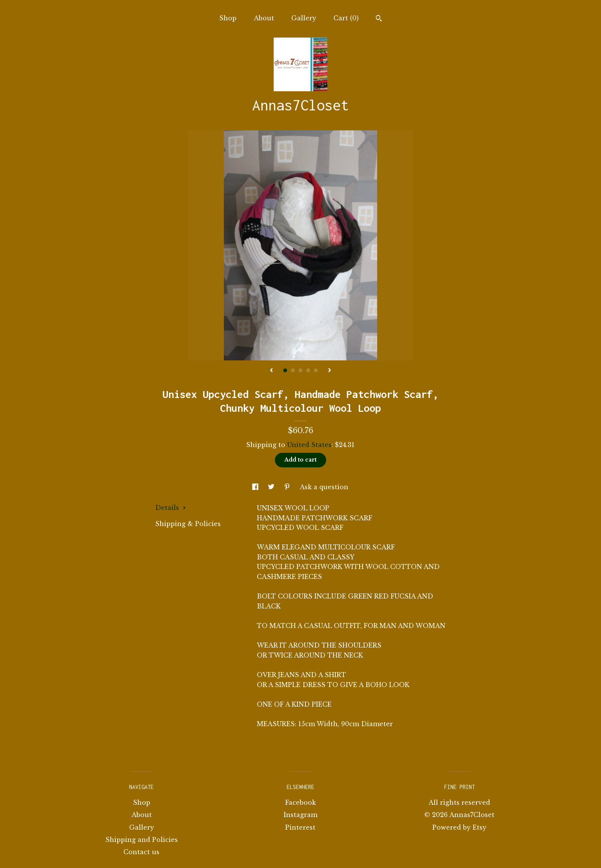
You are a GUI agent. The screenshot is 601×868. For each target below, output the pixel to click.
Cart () (346, 18)
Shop (228, 18)
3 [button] (300, 370)
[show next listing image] (330, 371)
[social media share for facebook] (256, 487)
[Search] (379, 19)
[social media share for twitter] (272, 487)
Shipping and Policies (142, 840)
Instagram (300, 815)
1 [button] (285, 370)
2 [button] (293, 370)
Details (171, 508)
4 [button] (308, 370)
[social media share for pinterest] (288, 487)
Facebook (300, 802)
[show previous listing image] (271, 371)
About (264, 18)
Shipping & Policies (188, 524)
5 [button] (316, 370)
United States (309, 445)
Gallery (304, 18)
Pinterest (300, 827)
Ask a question (324, 487)
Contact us (141, 852)
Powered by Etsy (459, 827)
